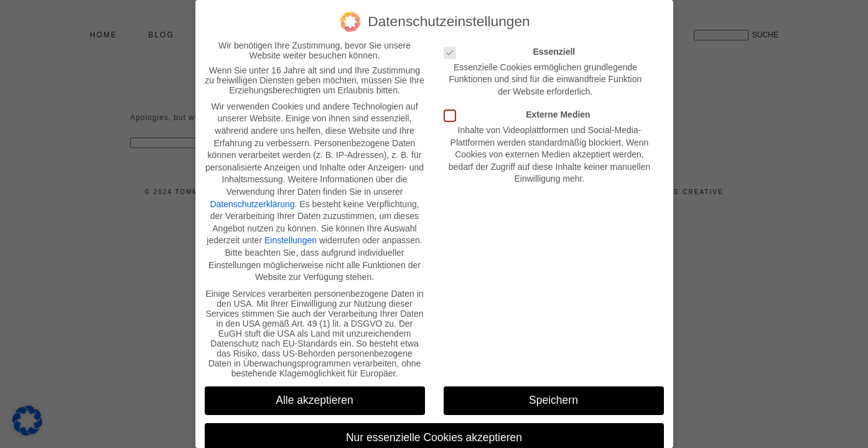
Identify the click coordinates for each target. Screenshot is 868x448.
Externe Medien (521, 114)
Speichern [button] (553, 400)
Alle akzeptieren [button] (315, 400)
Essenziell (514, 52)
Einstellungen (291, 240)
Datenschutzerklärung (252, 204)
